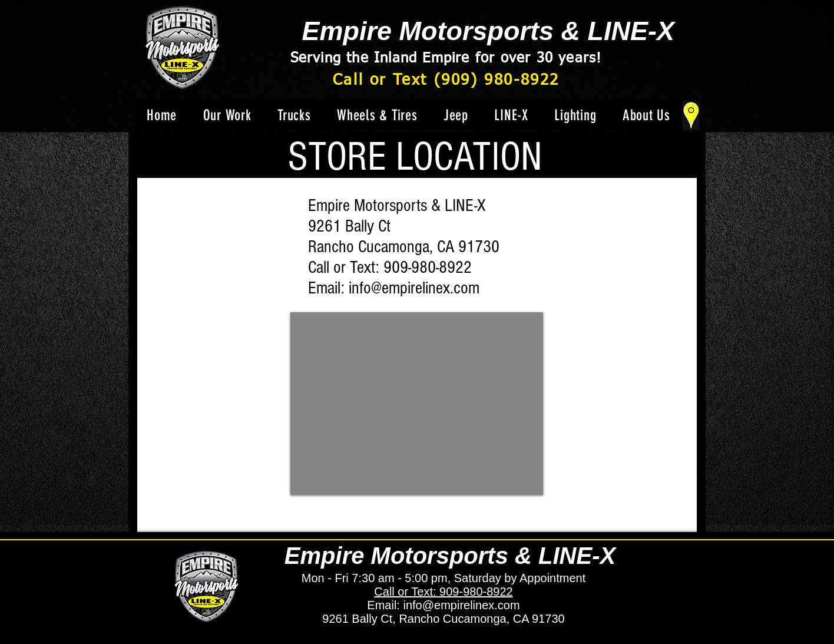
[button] (294, 115)
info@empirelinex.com (414, 288)
